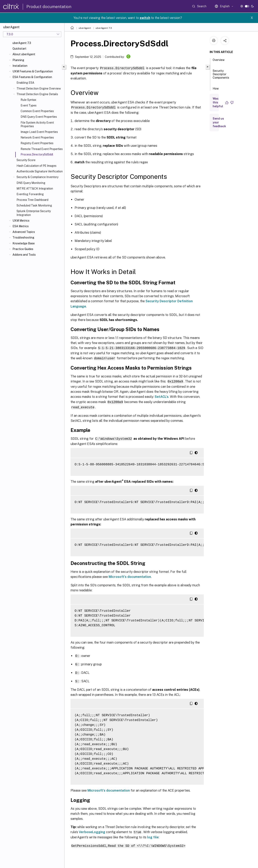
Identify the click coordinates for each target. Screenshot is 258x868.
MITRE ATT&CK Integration (35, 189)
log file (153, 835)
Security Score (26, 160)
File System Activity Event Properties (37, 124)
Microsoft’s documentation (130, 575)
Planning (18, 60)
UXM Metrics (21, 221)
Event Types (29, 105)
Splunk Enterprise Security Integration (34, 213)
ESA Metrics (21, 226)
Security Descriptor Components (221, 76)
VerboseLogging (92, 830)
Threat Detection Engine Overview (39, 89)
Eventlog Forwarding (30, 194)
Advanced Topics (24, 232)
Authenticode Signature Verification (40, 171)
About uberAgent (24, 54)
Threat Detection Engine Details (37, 94)
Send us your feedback (219, 122)
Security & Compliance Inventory (37, 177)
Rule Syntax (28, 100)
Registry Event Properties (37, 143)
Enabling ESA (25, 83)
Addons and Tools (24, 255)
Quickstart (19, 49)
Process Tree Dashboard (32, 200)
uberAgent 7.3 (22, 43)
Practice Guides (23, 249)
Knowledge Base (24, 243)
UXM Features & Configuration (33, 71)
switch (145, 18)
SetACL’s (162, 396)
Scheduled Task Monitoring (34, 205)
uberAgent (85, 28)
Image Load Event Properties (39, 132)
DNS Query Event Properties (39, 117)
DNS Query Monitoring (31, 183)
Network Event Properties (37, 138)
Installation (20, 66)
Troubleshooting (23, 238)
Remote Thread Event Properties (42, 149)
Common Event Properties (37, 111)
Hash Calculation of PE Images (36, 166)
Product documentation (49, 7)
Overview (219, 62)
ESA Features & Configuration (32, 77)
